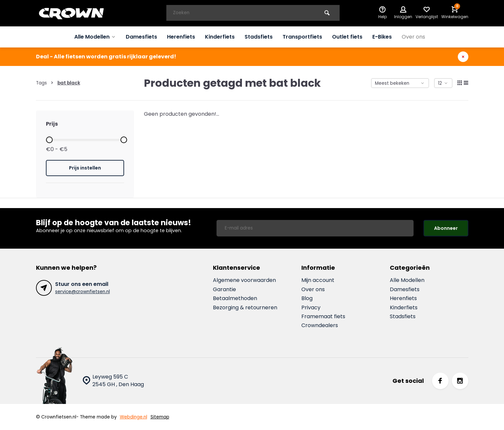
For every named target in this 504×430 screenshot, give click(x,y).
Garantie (224, 290)
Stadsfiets (259, 37)
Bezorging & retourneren (245, 308)
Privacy (311, 308)
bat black (69, 83)
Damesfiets (141, 37)
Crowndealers (320, 325)
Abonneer (446, 228)
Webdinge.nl (134, 417)
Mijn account (318, 280)
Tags (46, 83)
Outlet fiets (347, 37)
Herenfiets (181, 37)
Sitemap (160, 417)
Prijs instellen (85, 168)
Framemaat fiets (323, 317)
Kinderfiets (220, 37)
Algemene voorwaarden (244, 280)
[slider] (50, 140)
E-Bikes (382, 37)
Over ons (413, 37)
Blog (307, 298)
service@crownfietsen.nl (83, 292)
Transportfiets (302, 37)
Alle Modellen (95, 37)
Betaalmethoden (235, 298)
